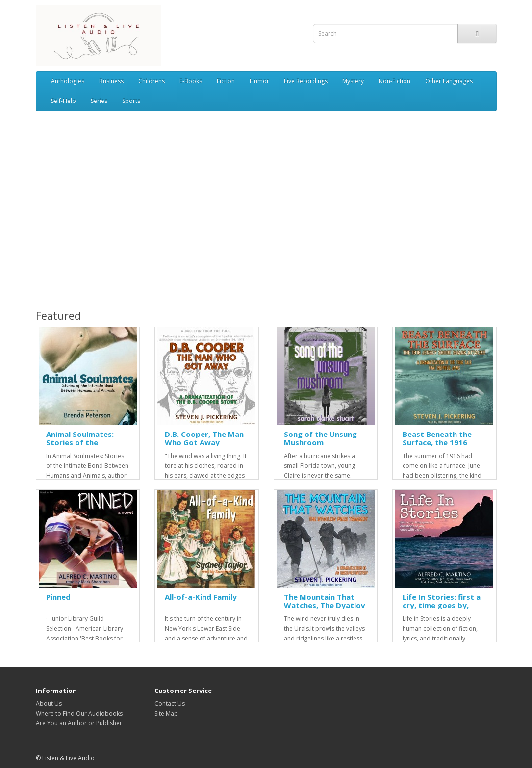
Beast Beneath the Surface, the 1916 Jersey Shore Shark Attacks (438, 446)
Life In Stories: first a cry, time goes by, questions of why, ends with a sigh (442, 609)
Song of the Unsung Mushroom (320, 438)
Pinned (58, 597)
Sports (131, 101)
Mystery (353, 81)
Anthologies (68, 81)
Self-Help (63, 101)
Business (111, 81)
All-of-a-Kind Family (201, 597)
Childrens (152, 81)
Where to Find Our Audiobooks (79, 713)
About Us (49, 704)
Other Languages (449, 81)
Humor (259, 81)
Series (99, 101)
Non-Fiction (394, 81)
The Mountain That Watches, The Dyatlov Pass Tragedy (325, 605)
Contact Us (170, 704)
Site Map (166, 713)
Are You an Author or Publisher (79, 723)
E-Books (191, 81)
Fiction (226, 81)
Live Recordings (306, 81)
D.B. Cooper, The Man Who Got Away (204, 438)
